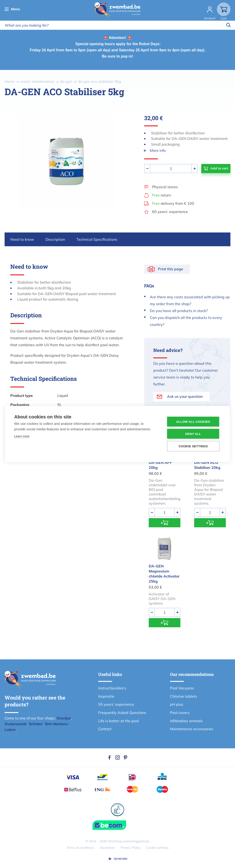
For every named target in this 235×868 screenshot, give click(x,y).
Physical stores (165, 187)
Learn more (22, 436)
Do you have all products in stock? (179, 311)
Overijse (64, 718)
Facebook (109, 757)
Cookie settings (157, 848)
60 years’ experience (170, 212)
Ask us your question (185, 396)
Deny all (193, 434)
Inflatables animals (186, 721)
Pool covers (180, 713)
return (162, 195)
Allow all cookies (193, 422)
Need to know (22, 239)
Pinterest (126, 757)
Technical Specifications (97, 239)
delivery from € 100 (173, 203)
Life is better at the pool (119, 721)
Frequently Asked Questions (122, 713)
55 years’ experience (116, 704)
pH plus (177, 704)
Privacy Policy (130, 848)
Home (10, 81)
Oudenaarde (16, 724)
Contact (105, 729)
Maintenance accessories (192, 729)
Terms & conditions (80, 848)
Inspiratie (106, 696)
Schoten (36, 724)
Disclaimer (107, 848)
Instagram (117, 757)
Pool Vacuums (182, 688)
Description (55, 239)
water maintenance (37, 81)
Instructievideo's (112, 688)
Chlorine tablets (184, 696)
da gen (66, 81)
